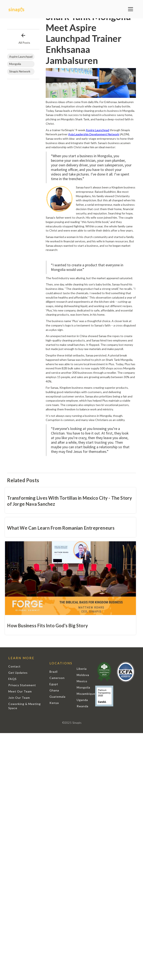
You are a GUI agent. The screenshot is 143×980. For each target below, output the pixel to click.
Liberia (82, 669)
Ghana (54, 690)
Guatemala (57, 697)
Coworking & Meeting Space (25, 706)
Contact (14, 666)
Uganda (82, 700)
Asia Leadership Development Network (94, 134)
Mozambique (86, 694)
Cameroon (57, 678)
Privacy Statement (22, 685)
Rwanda (83, 706)
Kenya (54, 703)
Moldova (83, 675)
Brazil (54, 672)
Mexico (82, 681)
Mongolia (83, 687)
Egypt (54, 684)
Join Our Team (19, 698)
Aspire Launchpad (97, 130)
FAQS (12, 679)
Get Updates (18, 673)
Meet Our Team (20, 691)
